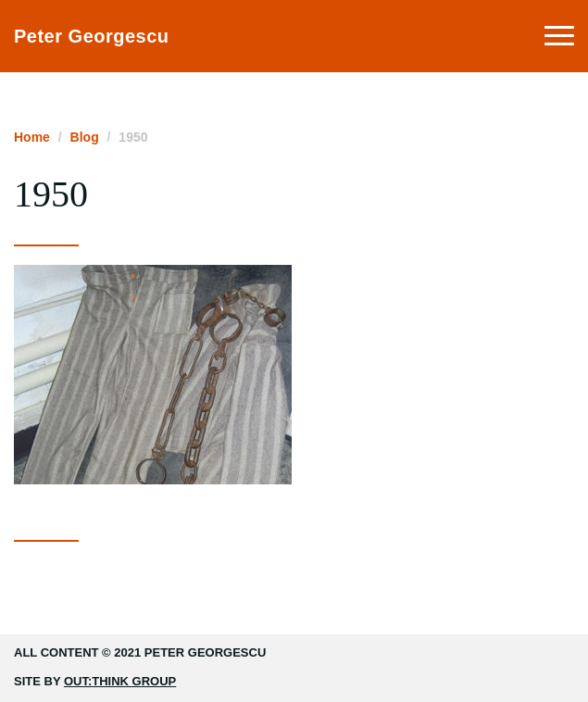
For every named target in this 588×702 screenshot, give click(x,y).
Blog (85, 137)
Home (32, 137)
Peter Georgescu (92, 36)
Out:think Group (120, 681)
